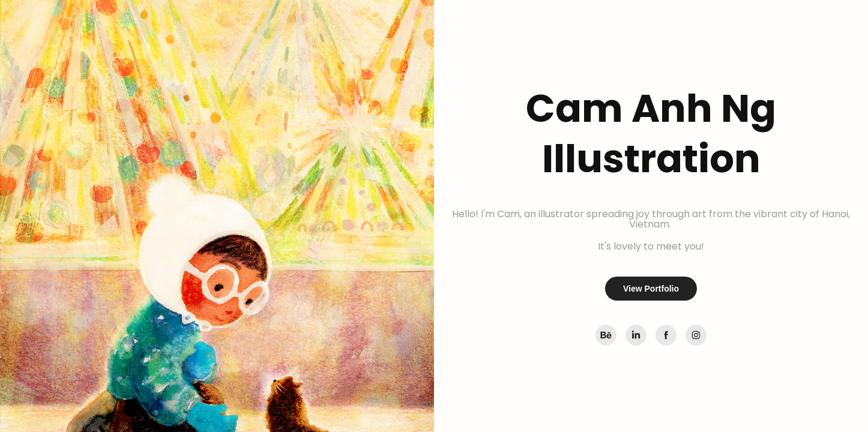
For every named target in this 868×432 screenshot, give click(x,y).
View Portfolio (651, 289)
